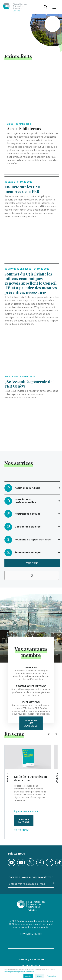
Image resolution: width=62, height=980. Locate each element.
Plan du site (31, 953)
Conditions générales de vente (31, 959)
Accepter (28, 976)
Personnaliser (51, 976)
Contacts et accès (31, 947)
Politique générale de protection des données (19, 972)
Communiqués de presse (31, 934)
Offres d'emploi (31, 940)
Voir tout (32, 538)
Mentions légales (31, 965)
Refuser (39, 976)
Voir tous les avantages (31, 698)
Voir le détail (22, 805)
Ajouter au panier (24, 795)
